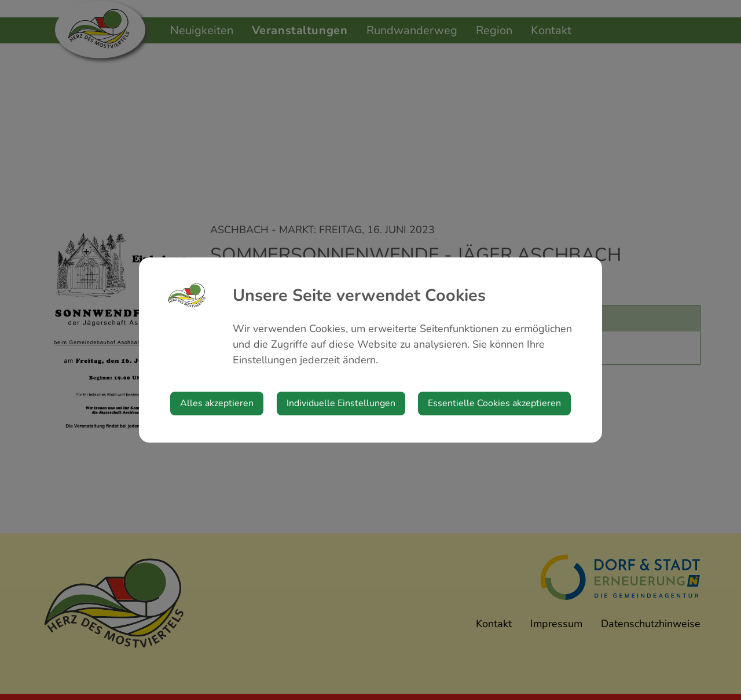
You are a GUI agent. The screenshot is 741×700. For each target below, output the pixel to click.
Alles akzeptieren (217, 403)
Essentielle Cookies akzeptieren (494, 403)
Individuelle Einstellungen (341, 403)
